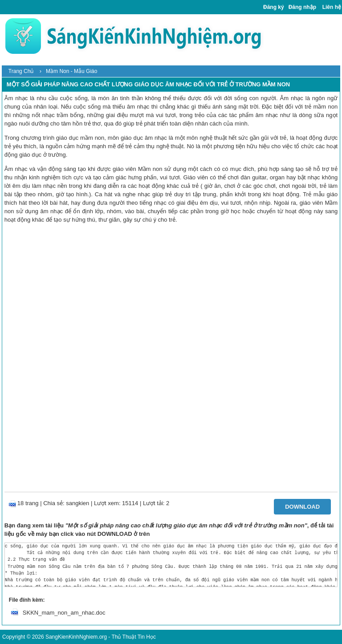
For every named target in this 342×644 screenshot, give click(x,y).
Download (302, 507)
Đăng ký (274, 7)
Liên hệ (332, 7)
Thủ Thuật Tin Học (133, 637)
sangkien (77, 503)
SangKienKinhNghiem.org (76, 637)
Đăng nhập (302, 7)
